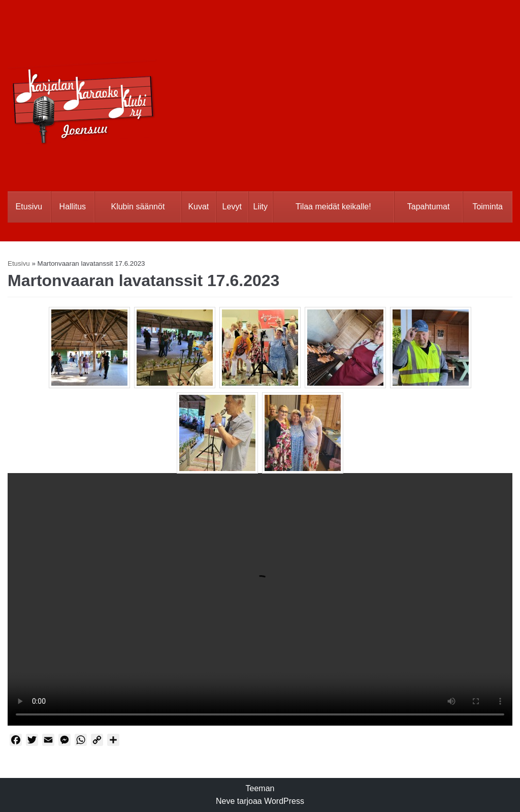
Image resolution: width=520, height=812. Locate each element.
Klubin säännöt (138, 207)
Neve (225, 801)
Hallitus (73, 207)
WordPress (284, 801)
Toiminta (487, 207)
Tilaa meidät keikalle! (333, 207)
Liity (261, 207)
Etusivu (29, 207)
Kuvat (198, 207)
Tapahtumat (429, 207)
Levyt (232, 207)
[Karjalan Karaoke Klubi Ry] (83, 87)
